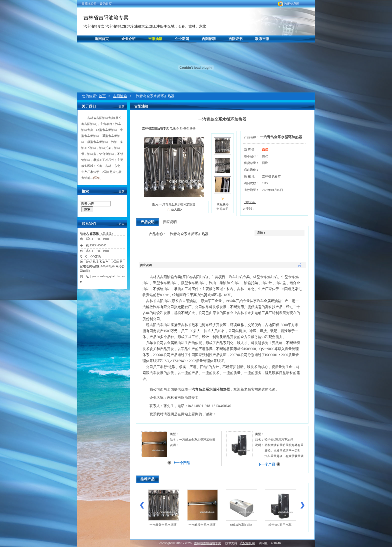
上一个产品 (181, 463)
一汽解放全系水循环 (202, 525)
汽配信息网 (292, 4)
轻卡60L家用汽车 (280, 525)
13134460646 (98, 245)
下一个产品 (266, 464)
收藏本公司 (89, 4)
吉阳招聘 (209, 39)
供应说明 (170, 222)
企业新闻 (182, 39)
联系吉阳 (262, 39)
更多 (121, 106)
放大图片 (177, 209)
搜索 (87, 209)
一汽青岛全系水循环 (163, 525)
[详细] (97, 178)
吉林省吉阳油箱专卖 (106, 17)
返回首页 (102, 39)
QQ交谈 (95, 256)
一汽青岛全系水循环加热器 (281, 137)
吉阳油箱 (155, 39)
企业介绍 (128, 39)
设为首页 (106, 4)
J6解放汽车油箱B (241, 525)
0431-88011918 (99, 239)
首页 (102, 96)
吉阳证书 (235, 39)
